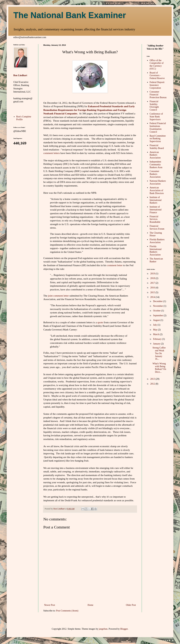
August (157, 320)
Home (90, 605)
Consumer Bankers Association (155, 174)
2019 (153, 274)
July (155, 325)
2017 (153, 283)
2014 (153, 297)
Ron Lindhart (20, 75)
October (157, 311)
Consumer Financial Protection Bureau (158, 95)
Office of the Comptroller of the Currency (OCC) (157, 65)
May (155, 330)
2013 (153, 379)
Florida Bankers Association (157, 241)
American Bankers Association (155, 155)
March (156, 334)
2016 (153, 288)
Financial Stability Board (157, 147)
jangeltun (103, 629)
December (158, 301)
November (158, 306)
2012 (153, 384)
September (158, 315)
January (157, 344)
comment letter (115, 265)
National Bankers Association (158, 182)
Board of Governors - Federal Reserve (157, 76)
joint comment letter (58, 296)
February (157, 339)
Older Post (131, 605)
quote (100, 322)
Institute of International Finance (156, 210)
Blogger (124, 629)
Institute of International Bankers (156, 200)
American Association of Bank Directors (157, 190)
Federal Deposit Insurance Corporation (157, 85)
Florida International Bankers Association (156, 251)
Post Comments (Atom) (67, 611)
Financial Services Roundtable (155, 219)
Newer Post (50, 605)
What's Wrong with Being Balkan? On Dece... (159, 368)
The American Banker (156, 260)
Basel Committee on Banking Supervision (158, 139)
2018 (153, 278)
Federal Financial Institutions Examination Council (158, 127)
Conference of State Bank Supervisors (156, 117)
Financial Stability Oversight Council (154, 106)
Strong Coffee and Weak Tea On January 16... (159, 353)
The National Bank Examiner (70, 15)
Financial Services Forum (157, 227)
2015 (153, 292)
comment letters (52, 153)
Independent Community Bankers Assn (156, 165)
